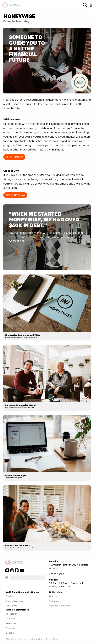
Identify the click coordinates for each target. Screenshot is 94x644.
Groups (53, 596)
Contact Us (11, 606)
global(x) (10, 633)
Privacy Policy (38, 639)
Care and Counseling (60, 606)
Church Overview (14, 601)
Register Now (14, 157)
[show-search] (84, 5)
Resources (11, 623)
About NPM (11, 614)
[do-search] (28, 578)
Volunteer (54, 601)
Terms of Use (52, 639)
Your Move (11, 628)
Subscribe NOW (15, 195)
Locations (10, 618)
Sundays (10, 596)
